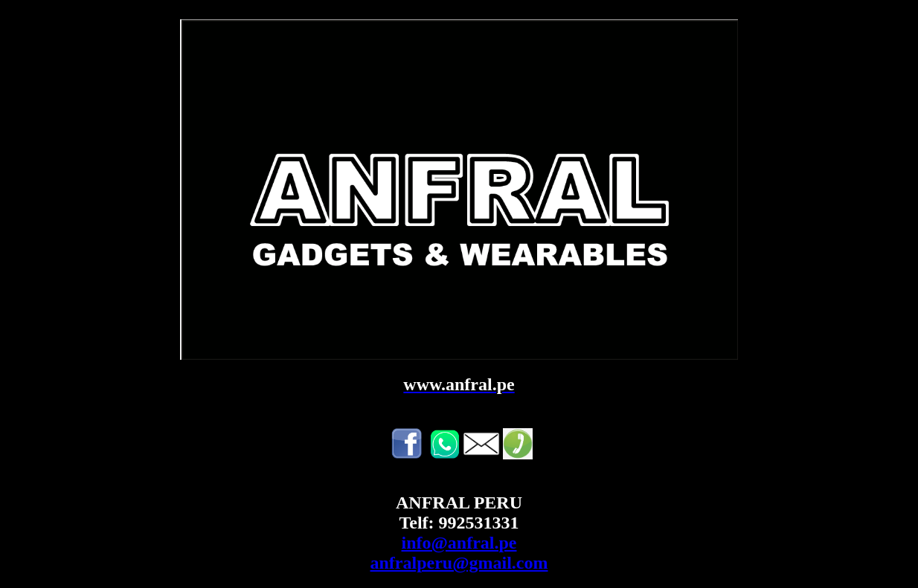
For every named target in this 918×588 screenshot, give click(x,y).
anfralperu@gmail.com (459, 563)
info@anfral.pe (459, 543)
